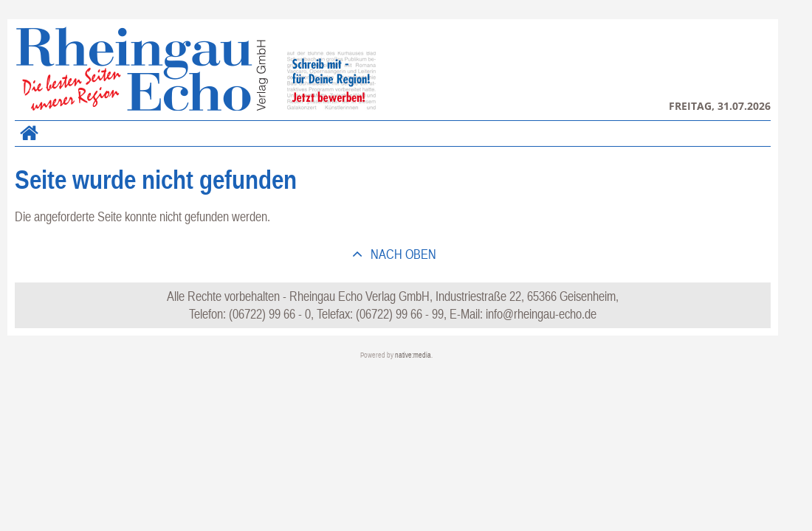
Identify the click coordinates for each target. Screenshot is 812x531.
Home (26, 142)
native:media (413, 355)
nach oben (402, 254)
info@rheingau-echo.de (541, 314)
